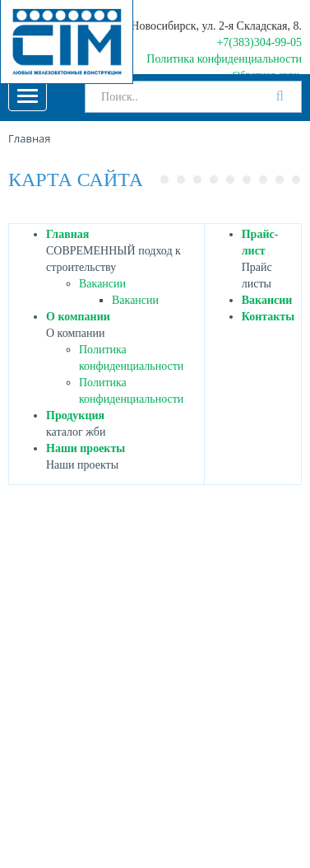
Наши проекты (86, 448)
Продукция (75, 415)
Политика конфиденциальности (224, 59)
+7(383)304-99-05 (259, 42)
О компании (78, 317)
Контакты (268, 317)
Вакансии (102, 284)
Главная (67, 234)
